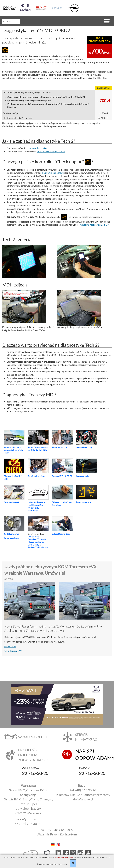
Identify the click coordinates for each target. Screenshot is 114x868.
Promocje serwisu (84, 502)
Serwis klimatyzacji (84, 447)
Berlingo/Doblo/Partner (38, 547)
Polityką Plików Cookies (65, 857)
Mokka (31, 542)
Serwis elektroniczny (37, 476)
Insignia (43, 539)
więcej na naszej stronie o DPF (95, 225)
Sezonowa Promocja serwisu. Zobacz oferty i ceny (13, 450)
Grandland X (33, 539)
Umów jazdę (10, 646)
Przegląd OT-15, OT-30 (62, 476)
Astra (30, 537)
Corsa (36, 537)
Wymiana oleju (82, 476)
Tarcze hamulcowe (12, 538)
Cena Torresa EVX (13, 651)
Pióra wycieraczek (11, 502)
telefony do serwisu (37, 148)
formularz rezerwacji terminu (51, 151)
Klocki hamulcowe (11, 534)
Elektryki (37, 545)
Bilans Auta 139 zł (60, 447)
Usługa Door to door (61, 534)
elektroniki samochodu (53, 173)
